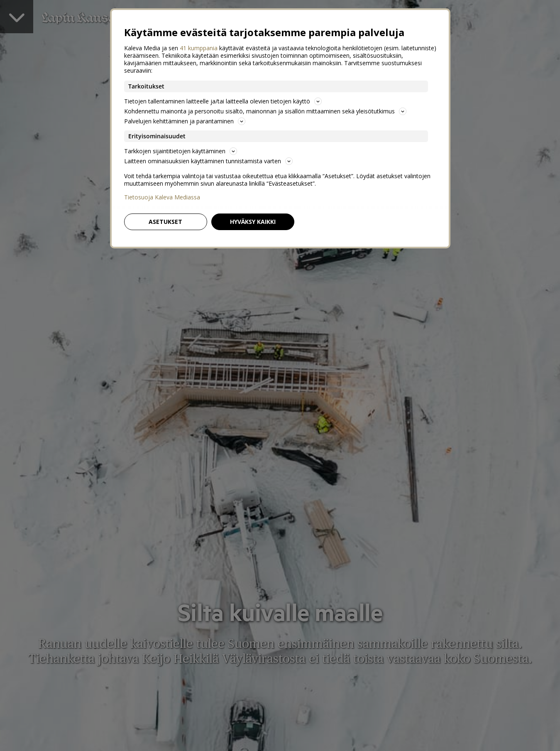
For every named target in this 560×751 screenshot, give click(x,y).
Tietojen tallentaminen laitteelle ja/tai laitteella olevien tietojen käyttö (223, 101)
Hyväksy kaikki (253, 222)
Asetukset (165, 222)
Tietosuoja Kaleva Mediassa (162, 197)
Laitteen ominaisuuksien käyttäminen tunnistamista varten (208, 161)
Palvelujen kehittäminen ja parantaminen (185, 121)
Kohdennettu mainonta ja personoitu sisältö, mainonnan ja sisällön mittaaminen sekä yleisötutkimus (265, 111)
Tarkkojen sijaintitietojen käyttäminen (181, 151)
